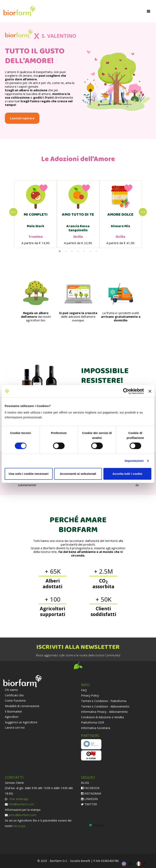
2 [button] (66, 251)
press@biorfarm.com (22, 815)
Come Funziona (15, 701)
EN (130, 863)
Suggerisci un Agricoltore (21, 722)
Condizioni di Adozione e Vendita (102, 717)
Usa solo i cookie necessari (29, 474)
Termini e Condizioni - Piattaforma (104, 701)
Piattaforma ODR (93, 722)
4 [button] (78, 251)
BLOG (85, 783)
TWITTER (89, 804)
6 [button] (90, 251)
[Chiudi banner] (150, 391)
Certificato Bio (14, 695)
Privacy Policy (90, 695)
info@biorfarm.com (21, 804)
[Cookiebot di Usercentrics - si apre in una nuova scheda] (126, 391)
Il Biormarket (13, 711)
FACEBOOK (90, 788)
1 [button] (60, 251)
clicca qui (19, 826)
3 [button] (72, 251)
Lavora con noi (15, 727)
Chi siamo (11, 690)
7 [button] (96, 251)
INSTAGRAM (91, 793)
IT (145, 863)
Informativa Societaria (96, 728)
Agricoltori (12, 717)
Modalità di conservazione (22, 706)
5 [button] (84, 251)
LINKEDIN (89, 799)
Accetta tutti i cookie (127, 474)
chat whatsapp (18, 799)
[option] (36, 214)
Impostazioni (134, 461)
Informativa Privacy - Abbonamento (105, 712)
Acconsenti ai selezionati (78, 474)
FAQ (84, 690)
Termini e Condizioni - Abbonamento (105, 706)
